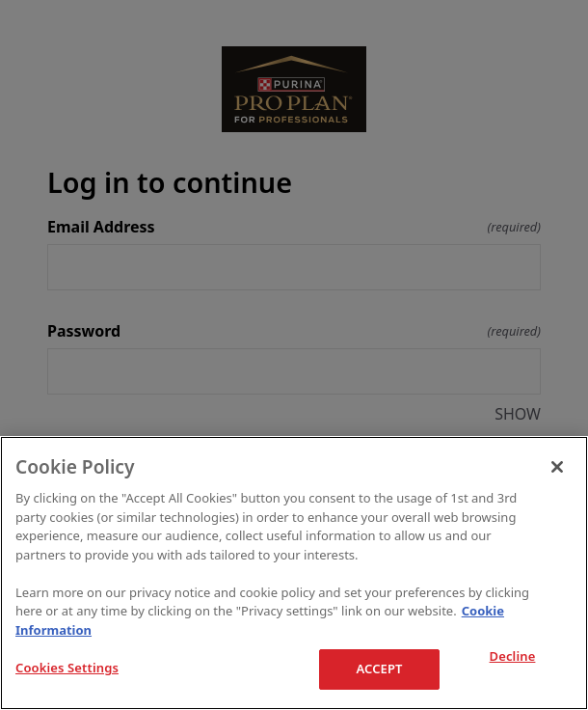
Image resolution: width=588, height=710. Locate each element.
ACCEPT (379, 669)
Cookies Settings (67, 668)
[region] (294, 573)
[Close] (557, 467)
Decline (513, 657)
